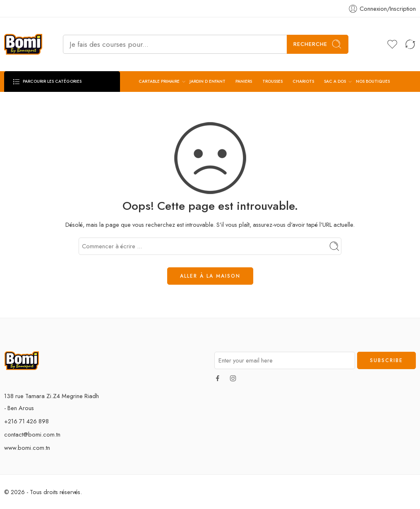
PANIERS (244, 81)
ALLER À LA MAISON (210, 276)
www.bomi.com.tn (27, 448)
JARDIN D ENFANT (208, 81)
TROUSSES (272, 81)
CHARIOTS (303, 81)
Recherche (318, 44)
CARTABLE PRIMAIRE (159, 82)
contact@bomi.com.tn (32, 434)
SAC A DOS (335, 82)
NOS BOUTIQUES (373, 81)
